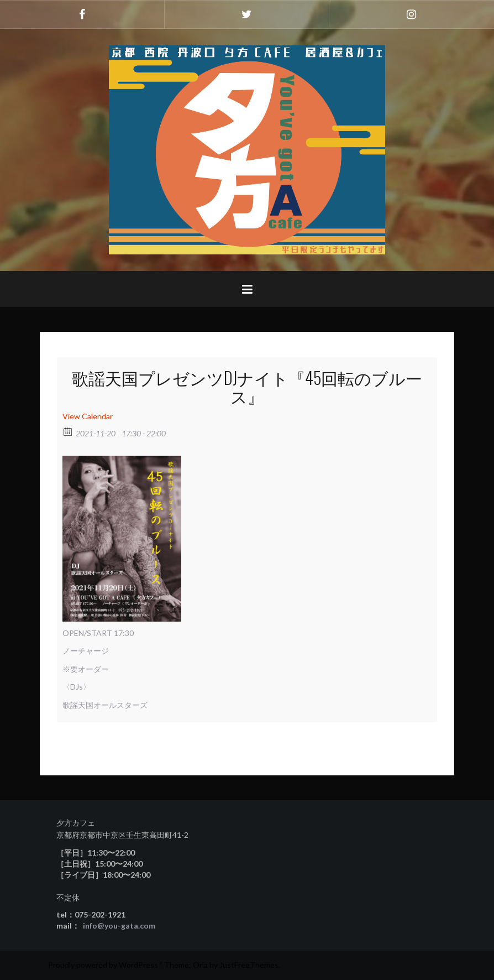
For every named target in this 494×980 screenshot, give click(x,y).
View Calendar (88, 416)
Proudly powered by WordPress (103, 965)
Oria (200, 965)
